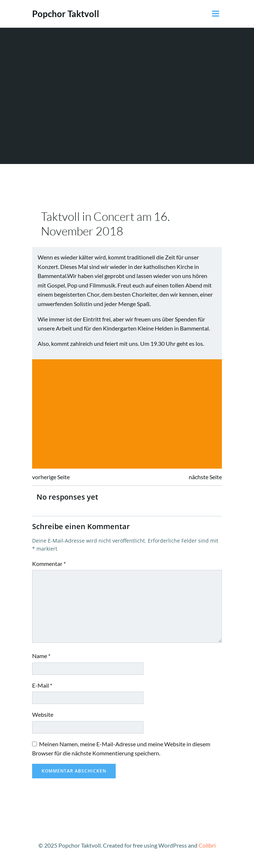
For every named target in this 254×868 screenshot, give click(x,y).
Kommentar (49, 564)
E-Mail (42, 685)
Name (41, 656)
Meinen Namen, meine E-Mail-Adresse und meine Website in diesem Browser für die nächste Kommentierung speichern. (121, 749)
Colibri (207, 845)
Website (43, 714)
